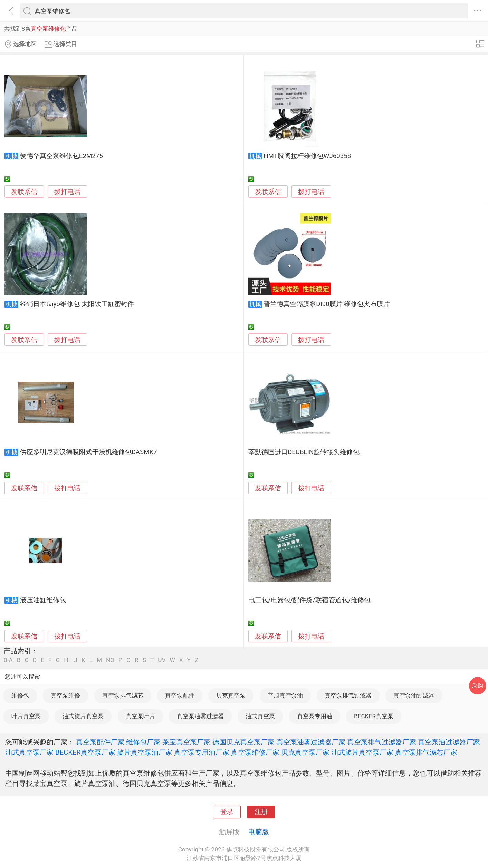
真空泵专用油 (315, 716)
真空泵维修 (65, 695)
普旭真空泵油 (285, 695)
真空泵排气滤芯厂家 (426, 752)
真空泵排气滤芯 (123, 695)
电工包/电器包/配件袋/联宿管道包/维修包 (309, 600)
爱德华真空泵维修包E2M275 (61, 156)
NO (110, 660)
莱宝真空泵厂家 (186, 742)
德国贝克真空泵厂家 (243, 742)
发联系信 (24, 192)
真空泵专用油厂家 (202, 752)
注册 (261, 812)
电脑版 (259, 832)
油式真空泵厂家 (29, 752)
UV (162, 660)
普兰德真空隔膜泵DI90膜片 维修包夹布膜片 (327, 304)
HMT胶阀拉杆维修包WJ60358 (307, 156)
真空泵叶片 (140, 716)
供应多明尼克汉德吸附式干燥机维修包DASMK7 (89, 452)
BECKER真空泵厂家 (85, 752)
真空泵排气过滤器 (348, 695)
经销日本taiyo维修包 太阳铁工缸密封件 (77, 304)
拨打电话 (67, 192)
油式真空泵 (260, 716)
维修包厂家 (143, 742)
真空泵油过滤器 (414, 695)
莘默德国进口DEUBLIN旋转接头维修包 (304, 452)
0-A (8, 660)
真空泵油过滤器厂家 (449, 742)
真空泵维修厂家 (255, 752)
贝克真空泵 (231, 695)
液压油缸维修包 (43, 600)
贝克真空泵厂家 (305, 752)
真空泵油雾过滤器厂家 (311, 742)
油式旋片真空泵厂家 (362, 752)
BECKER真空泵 (374, 716)
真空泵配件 (180, 695)
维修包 (20, 695)
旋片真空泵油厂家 (145, 752)
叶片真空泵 (26, 716)
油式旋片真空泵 (83, 716)
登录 (227, 812)
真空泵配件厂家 (100, 742)
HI (67, 660)
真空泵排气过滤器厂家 (382, 742)
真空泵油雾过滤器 (200, 716)
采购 (478, 686)
